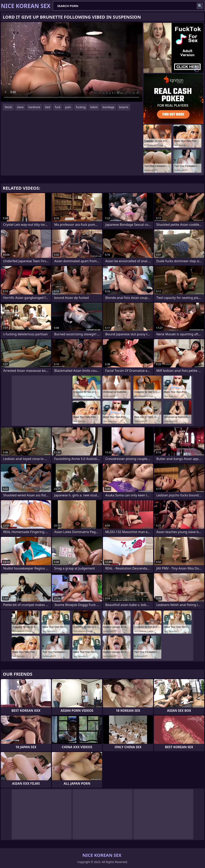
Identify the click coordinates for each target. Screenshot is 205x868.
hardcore (34, 107)
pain (68, 107)
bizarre (124, 107)
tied (48, 107)
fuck (58, 107)
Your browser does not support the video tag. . (72, 62)
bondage (108, 107)
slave (20, 107)
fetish (9, 107)
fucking (81, 107)
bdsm (94, 107)
